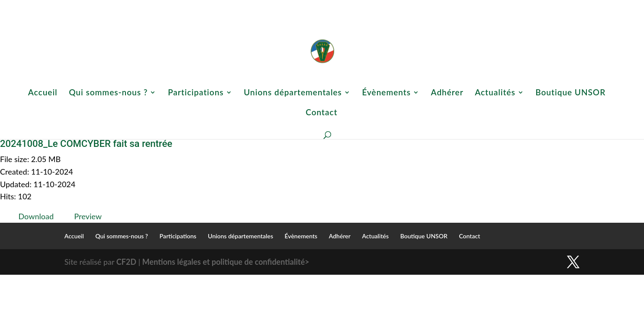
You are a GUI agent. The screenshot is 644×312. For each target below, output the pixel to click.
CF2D (126, 262)
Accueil (205, 7)
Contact (570, 7)
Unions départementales (359, 7)
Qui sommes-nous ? (243, 7)
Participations (298, 7)
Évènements (417, 7)
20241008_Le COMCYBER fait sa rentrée (86, 144)
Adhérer (457, 7)
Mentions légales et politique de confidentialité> (226, 262)
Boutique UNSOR (534, 7)
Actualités (485, 7)
